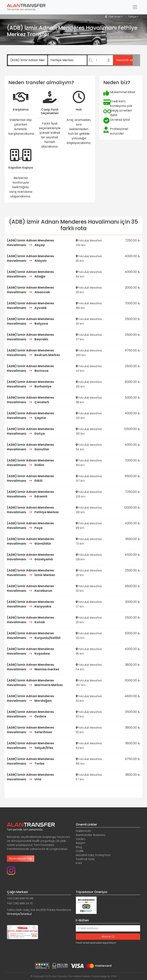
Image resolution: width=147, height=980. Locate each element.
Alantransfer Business (91, 835)
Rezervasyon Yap (21, 859)
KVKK (79, 863)
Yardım (81, 839)
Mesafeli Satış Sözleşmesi (93, 855)
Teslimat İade (85, 859)
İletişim (80, 843)
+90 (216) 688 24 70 (20, 903)
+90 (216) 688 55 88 (20, 898)
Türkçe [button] (132, 17)
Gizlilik (80, 851)
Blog (79, 847)
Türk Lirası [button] (113, 17)
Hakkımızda (83, 831)
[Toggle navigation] (135, 7)
